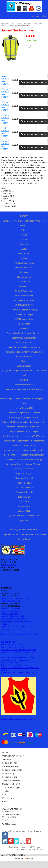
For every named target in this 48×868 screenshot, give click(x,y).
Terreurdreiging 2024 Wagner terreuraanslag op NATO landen (24, 401)
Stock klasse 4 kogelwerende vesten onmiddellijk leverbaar (24, 223)
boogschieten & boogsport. (12, 663)
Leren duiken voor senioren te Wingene (19, 650)
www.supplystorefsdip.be (13, 616)
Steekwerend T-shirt (11, 784)
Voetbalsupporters (24, 343)
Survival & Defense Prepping (24, 310)
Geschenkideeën (24, 366)
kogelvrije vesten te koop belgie (24, 431)
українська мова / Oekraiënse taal (24, 516)
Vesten (24, 249)
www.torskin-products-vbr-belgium (18, 626)
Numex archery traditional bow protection (20, 668)
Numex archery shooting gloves (15, 665)
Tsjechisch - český (24, 483)
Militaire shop (8, 773)
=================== (24, 469)
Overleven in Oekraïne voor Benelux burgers (24, 460)
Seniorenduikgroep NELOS (13, 647)
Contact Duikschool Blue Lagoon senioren (20, 652)
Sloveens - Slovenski (24, 488)
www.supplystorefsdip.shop (14, 619)
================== (24, 385)
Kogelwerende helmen (12, 770)
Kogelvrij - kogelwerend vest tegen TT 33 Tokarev (24, 436)
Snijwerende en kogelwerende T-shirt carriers (24, 441)
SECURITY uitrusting (24, 291)
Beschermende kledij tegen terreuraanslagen (24, 455)
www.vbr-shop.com (11, 614)
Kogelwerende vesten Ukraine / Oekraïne (24, 464)
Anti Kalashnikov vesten (24, 263)
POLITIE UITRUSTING (24, 268)
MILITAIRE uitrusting (24, 296)
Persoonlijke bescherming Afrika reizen (24, 333)
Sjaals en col (24, 286)
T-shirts (24, 230)
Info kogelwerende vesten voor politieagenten (24, 450)
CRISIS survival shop (24, 319)
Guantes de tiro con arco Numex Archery (19, 673)
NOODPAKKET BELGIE (24, 305)
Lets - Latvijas (24, 497)
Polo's (24, 235)
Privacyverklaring (36, 849)
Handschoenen (24, 277)
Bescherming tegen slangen (24, 338)
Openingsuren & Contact (11, 23)
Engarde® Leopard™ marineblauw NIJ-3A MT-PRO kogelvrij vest (24, 537)
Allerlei (24, 361)
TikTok (23, 843)
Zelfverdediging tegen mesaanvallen (24, 413)
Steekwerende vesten (12, 780)
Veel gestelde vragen (11, 787)
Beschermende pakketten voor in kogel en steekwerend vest (24, 354)
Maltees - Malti (24, 511)
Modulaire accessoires (24, 300)
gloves (4, 670)
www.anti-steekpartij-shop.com (16, 598)
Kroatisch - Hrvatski (24, 492)
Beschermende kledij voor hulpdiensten (24, 427)
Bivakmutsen (24, 282)
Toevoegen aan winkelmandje (34, 82)
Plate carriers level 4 (11, 766)
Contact (6, 801)
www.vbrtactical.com (11, 601)
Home (5, 752)
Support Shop (24, 520)
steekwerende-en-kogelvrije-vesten (18, 621)
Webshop (7, 759)
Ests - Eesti (24, 502)
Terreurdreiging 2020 (24, 408)
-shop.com (6, 624)
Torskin (24, 240)
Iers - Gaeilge (24, 506)
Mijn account (8, 798)
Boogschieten (24, 324)
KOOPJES (24, 216)
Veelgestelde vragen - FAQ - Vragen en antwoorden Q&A (24, 373)
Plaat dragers (24, 254)
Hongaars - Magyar (24, 474)
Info (4, 794)
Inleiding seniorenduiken (12, 644)
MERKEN (24, 380)
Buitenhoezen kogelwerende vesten (24, 347)
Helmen (24, 258)
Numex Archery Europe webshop (16, 657)
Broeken (24, 244)
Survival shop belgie (24, 314)
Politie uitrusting (10, 777)
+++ (24, 525)
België (33, 657)
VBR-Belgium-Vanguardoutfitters (24, 530)
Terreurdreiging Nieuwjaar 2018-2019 (24, 417)
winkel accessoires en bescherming (15, 660)
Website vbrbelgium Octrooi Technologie (24, 389)
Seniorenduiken (8, 642)
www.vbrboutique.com (12, 608)
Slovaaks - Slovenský (24, 478)
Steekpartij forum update (24, 445)
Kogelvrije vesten (10, 763)
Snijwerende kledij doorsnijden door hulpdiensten (24, 422)
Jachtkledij (24, 328)
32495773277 (10, 824)
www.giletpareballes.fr (12, 611)
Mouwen (24, 272)
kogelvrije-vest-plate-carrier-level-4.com (19, 719)
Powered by (24, 859)
